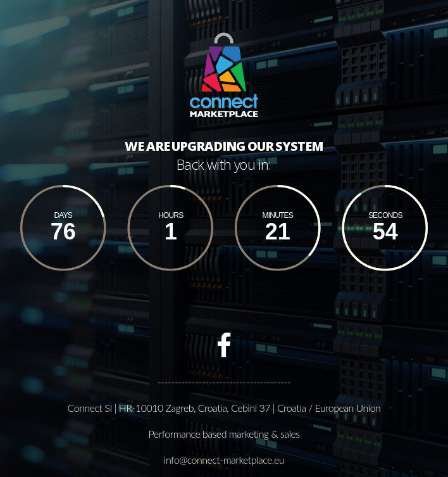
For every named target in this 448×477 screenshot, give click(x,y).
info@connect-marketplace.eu (224, 460)
